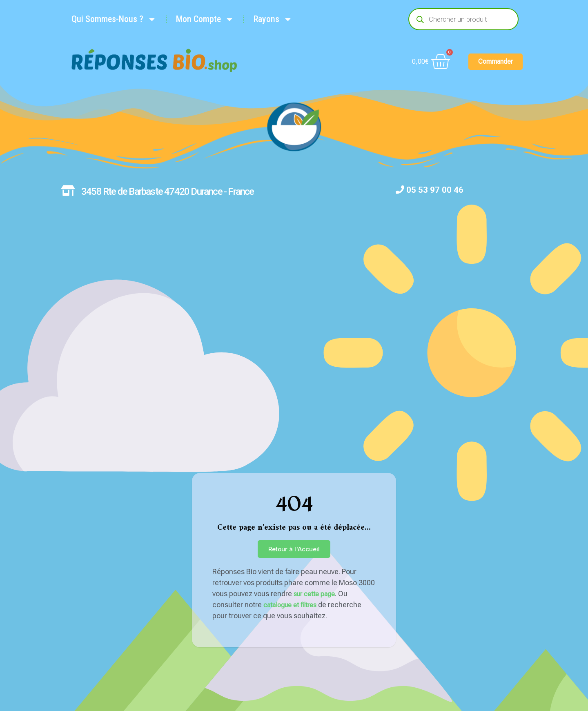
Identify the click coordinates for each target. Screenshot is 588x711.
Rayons (273, 19)
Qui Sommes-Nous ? (114, 19)
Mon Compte (205, 19)
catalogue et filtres (290, 605)
